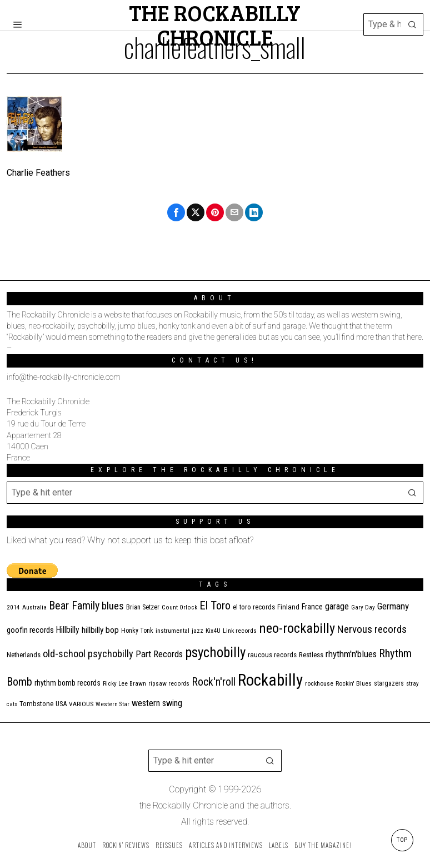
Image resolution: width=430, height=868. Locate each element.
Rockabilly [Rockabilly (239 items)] (270, 680)
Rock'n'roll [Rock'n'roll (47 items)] (214, 682)
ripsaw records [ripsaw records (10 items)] (169, 684)
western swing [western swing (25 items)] (157, 703)
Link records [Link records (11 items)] (240, 631)
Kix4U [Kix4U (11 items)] (213, 631)
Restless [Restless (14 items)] (311, 655)
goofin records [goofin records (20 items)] (30, 630)
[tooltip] (176, 212)
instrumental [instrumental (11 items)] (172, 631)
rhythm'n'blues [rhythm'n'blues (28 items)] (351, 654)
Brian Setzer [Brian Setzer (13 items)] (143, 607)
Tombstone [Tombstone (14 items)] (36, 704)
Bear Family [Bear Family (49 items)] (74, 606)
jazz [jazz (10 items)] (197, 631)
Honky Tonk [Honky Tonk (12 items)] (137, 631)
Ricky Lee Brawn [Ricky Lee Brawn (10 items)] (124, 684)
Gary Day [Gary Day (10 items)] (363, 607)
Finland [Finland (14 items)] (288, 607)
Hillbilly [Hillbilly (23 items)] (68, 630)
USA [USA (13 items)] (61, 704)
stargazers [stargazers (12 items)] (389, 683)
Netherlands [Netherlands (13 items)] (24, 655)
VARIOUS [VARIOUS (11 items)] (81, 704)
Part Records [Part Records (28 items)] (159, 654)
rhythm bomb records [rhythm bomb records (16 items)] (67, 683)
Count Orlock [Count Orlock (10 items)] (179, 607)
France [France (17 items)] (312, 607)
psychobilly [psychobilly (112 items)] (215, 653)
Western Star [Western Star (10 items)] (112, 704)
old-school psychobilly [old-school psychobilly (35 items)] (88, 654)
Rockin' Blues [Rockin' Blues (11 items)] (354, 683)
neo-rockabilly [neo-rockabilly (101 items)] (297, 628)
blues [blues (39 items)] (113, 606)
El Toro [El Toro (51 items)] (215, 606)
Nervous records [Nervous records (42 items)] (372, 629)
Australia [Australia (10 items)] (34, 607)
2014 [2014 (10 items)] (13, 607)
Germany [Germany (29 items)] (393, 606)
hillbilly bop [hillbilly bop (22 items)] (100, 630)
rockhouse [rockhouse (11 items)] (319, 683)
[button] (412, 24)
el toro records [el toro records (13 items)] (254, 607)
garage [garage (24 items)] (337, 606)
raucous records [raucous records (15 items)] (272, 655)
